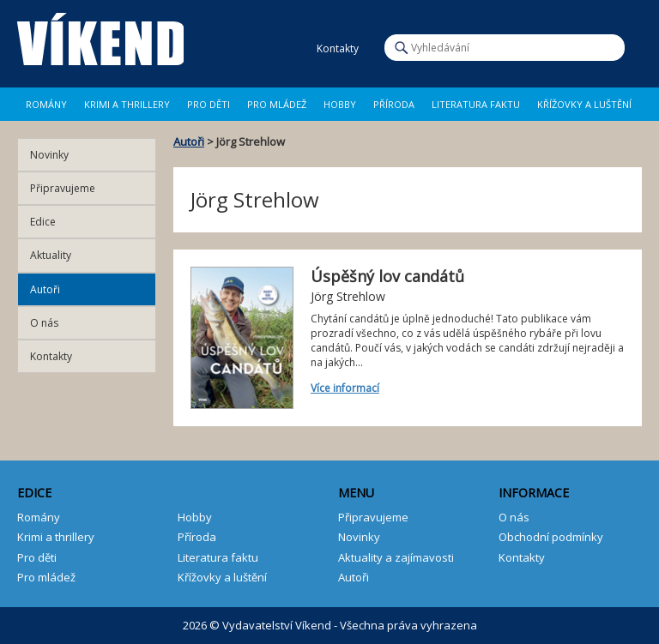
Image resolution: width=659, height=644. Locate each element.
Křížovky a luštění (584, 104)
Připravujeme (63, 188)
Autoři (189, 141)
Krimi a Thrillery (127, 104)
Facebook (252, 48)
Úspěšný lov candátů (387, 276)
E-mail (297, 49)
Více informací (345, 388)
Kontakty (51, 356)
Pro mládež (277, 104)
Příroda (394, 104)
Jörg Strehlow (348, 296)
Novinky (49, 155)
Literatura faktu (476, 104)
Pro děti (209, 104)
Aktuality (51, 255)
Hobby (340, 104)
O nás (44, 323)
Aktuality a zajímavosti (396, 557)
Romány (46, 104)
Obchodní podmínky (551, 537)
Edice (43, 222)
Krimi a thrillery (56, 537)
